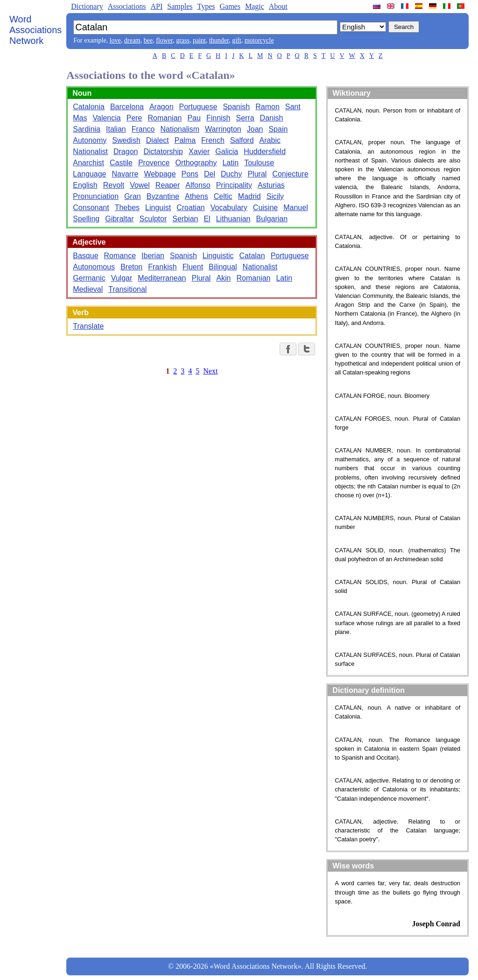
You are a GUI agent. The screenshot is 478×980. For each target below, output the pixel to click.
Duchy (231, 174)
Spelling (86, 219)
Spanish (236, 107)
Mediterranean (162, 278)
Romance (120, 256)
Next (210, 371)
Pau (194, 118)
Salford (242, 140)
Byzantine (163, 196)
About (278, 6)
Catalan (252, 256)
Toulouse (259, 163)
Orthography (196, 163)
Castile (121, 163)
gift (236, 40)
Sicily (275, 196)
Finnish (218, 118)
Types (206, 6)
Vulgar (122, 278)
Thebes (127, 208)
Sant (293, 107)
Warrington (223, 129)
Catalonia (89, 107)
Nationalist (90, 152)
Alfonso (198, 185)
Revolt (114, 185)
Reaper (168, 185)
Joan (255, 129)
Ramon (267, 107)
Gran (133, 196)
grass (183, 40)
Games (230, 6)
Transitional (127, 289)
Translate (88, 326)
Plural (257, 174)
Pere (134, 118)
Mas (80, 118)
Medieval (88, 289)
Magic (255, 6)
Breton (131, 267)
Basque (85, 256)
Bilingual (223, 267)
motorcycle (259, 40)
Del (210, 174)
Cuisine (265, 208)
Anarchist (88, 163)
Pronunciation (96, 196)
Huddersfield (265, 152)
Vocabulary (229, 208)
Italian (116, 129)
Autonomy (90, 140)
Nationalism (180, 129)
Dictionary (87, 6)
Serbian (185, 219)
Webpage (160, 174)
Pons (190, 174)
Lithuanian (233, 219)
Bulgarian (272, 219)
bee (148, 40)
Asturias (271, 185)
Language (89, 174)
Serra (245, 118)
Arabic (270, 140)
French (213, 140)
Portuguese (198, 107)
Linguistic (218, 256)
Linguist (158, 208)
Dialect (158, 140)
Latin (230, 163)
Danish (272, 118)
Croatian (190, 208)
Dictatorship (163, 152)
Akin (223, 278)
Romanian (165, 118)
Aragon (162, 107)
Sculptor (153, 219)
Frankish (162, 267)
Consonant (91, 208)
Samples (180, 6)
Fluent (193, 267)
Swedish (126, 140)
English (85, 185)
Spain (278, 129)
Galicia (227, 152)
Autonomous (94, 267)
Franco (143, 129)
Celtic (223, 196)
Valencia (107, 118)
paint (199, 40)
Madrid (250, 196)
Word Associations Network (35, 30)
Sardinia (87, 129)
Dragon (126, 152)
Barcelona (127, 107)
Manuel (295, 208)
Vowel (140, 185)
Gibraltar (119, 219)
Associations (127, 6)
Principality (234, 185)
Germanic (89, 278)
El (207, 219)
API (156, 6)
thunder (219, 40)
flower (164, 40)
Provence (154, 163)
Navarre (125, 174)
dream (132, 40)
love (115, 40)
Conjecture (290, 174)
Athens (197, 196)
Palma (185, 140)
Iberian (153, 256)
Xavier (199, 152)
